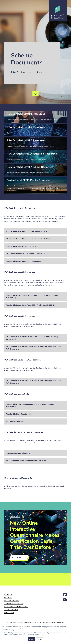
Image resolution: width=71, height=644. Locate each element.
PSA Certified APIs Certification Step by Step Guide (26, 461)
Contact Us (8, 597)
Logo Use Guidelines (12, 600)
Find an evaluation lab (15, 421)
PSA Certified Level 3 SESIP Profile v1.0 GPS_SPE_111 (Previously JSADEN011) (32, 338)
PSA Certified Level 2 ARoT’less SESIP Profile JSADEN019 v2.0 (31, 305)
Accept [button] (31, 639)
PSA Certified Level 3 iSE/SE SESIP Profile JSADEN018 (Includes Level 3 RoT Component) (34, 348)
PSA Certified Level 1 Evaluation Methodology (24, 261)
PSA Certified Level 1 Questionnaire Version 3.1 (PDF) (27, 231)
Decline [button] (40, 639)
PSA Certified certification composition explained (25, 254)
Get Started (19, 557)
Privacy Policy (9, 612)
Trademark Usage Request (14, 603)
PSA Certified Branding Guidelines (16, 606)
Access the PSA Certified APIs (18, 453)
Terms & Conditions (11, 609)
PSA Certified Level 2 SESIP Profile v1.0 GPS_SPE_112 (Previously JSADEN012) (32, 296)
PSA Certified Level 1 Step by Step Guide (22, 246)
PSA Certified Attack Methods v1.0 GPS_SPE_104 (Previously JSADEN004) (30, 405)
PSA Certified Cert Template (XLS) (20, 414)
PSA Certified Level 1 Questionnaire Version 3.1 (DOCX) (28, 239)
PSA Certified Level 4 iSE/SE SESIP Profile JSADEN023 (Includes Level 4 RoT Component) (34, 382)
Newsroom (8, 594)
